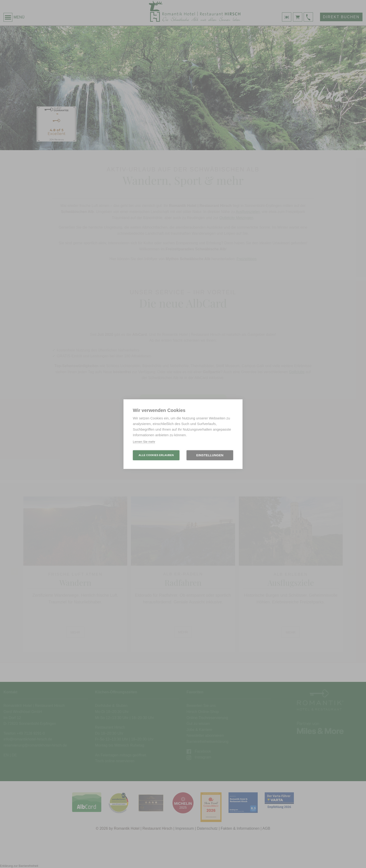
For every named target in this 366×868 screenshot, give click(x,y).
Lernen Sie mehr (144, 442)
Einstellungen (210, 455)
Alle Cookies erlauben (156, 455)
